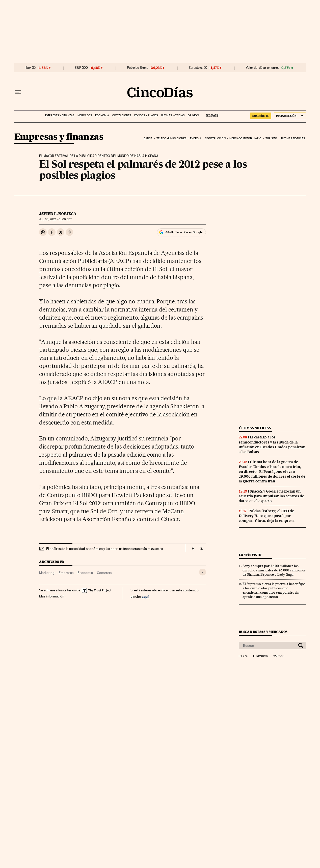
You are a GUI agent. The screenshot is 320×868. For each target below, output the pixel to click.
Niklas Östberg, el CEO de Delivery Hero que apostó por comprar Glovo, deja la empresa (267, 516)
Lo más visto (250, 555)
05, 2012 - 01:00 (55, 219)
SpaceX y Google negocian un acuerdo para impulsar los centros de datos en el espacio (271, 496)
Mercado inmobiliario (245, 138)
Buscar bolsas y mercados (263, 632)
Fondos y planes (146, 115)
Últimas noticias (173, 115)
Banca (148, 138)
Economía (102, 115)
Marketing (47, 573)
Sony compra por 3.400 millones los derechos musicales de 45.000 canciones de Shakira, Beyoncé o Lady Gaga (274, 570)
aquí (145, 596)
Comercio (104, 573)
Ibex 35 (31, 68)
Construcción (215, 138)
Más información (53, 596)
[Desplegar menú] (18, 92)
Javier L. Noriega (58, 214)
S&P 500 (81, 68)
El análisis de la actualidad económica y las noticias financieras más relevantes (104, 549)
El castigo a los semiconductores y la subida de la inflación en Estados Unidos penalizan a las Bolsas (272, 444)
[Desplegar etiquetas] (203, 572)
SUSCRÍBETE (261, 116)
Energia (196, 138)
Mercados (85, 115)
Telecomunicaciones (171, 138)
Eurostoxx (261, 656)
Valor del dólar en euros (263, 68)
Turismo (271, 138)
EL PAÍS (210, 114)
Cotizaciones (122, 115)
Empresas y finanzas (60, 115)
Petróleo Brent (137, 68)
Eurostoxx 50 (198, 68)
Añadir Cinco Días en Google (184, 232)
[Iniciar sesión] (290, 116)
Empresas (66, 573)
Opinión (193, 115)
